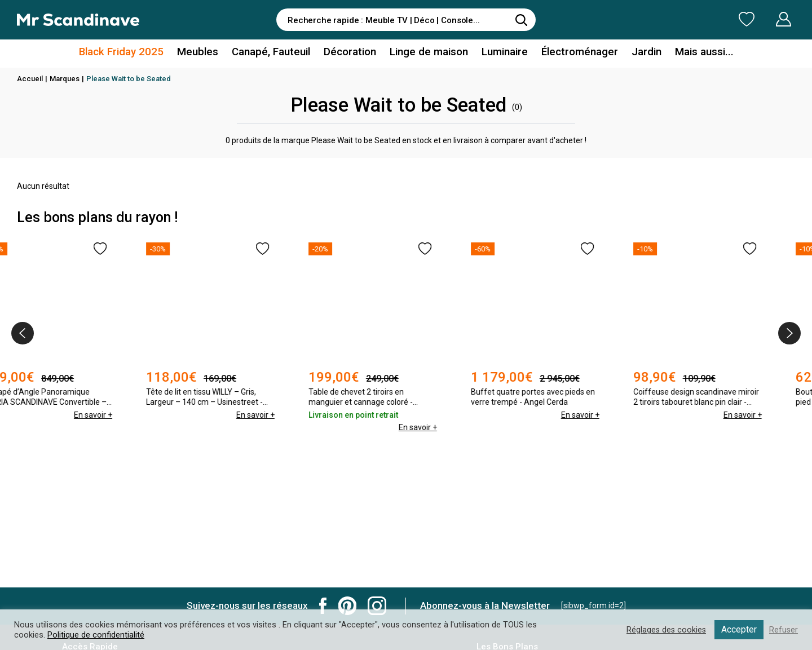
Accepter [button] (738, 629)
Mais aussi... (694, 53)
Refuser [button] (783, 630)
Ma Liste (687, 19)
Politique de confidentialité (96, 635)
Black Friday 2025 (131, 53)
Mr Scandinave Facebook (323, 606)
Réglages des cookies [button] (665, 630)
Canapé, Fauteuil (275, 53)
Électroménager (574, 53)
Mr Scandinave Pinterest (347, 606)
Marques (65, 79)
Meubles (204, 53)
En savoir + (126, 415)
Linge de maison (428, 53)
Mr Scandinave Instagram (377, 606)
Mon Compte (762, 19)
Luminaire (501, 53)
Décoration (352, 53)
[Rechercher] (522, 20)
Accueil (30, 79)
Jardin (639, 53)
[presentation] (23, 333)
